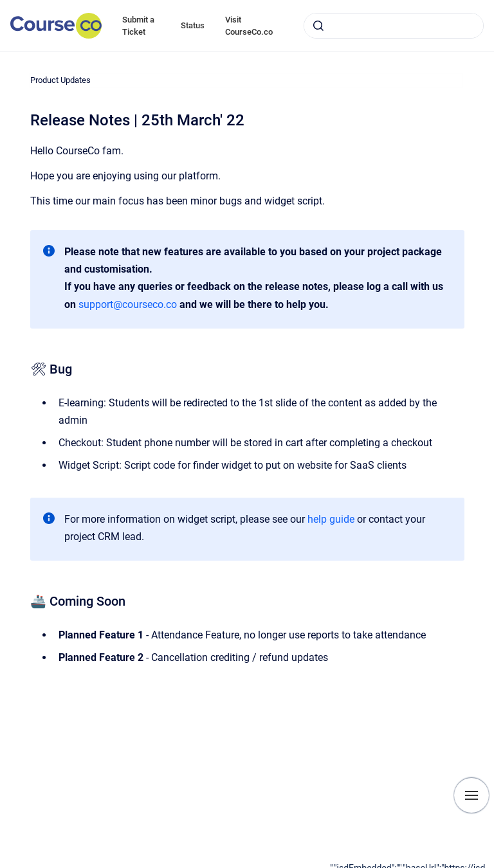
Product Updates (60, 80)
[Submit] (318, 26)
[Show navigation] (471, 795)
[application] (412, 865)
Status (193, 25)
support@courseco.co (128, 304)
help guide (331, 519)
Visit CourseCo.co (249, 26)
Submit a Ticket (138, 26)
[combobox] (394, 26)
